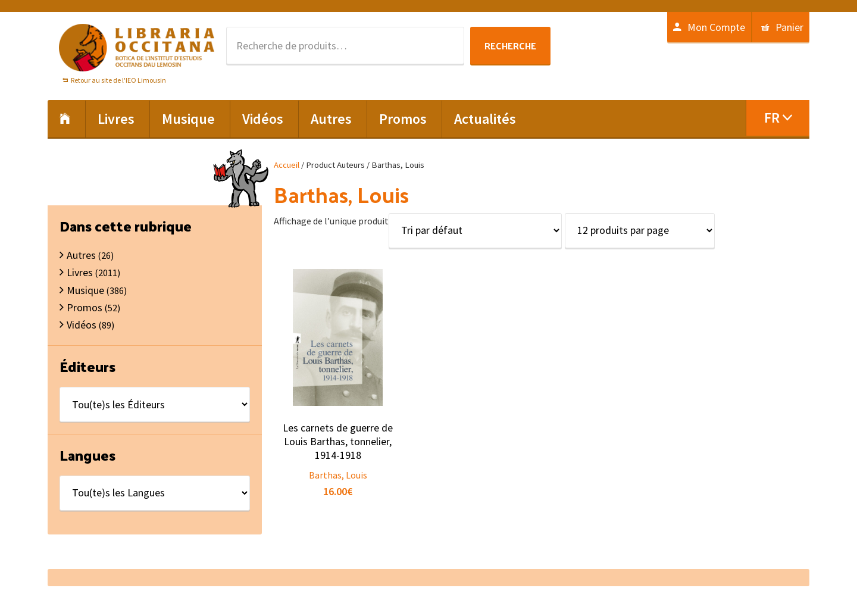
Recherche (510, 46)
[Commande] (475, 231)
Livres (80, 272)
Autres (81, 255)
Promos (85, 307)
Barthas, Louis (338, 475)
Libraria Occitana (137, 48)
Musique (85, 290)
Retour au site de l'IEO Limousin (118, 80)
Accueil (287, 165)
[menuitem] (778, 118)
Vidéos (82, 325)
